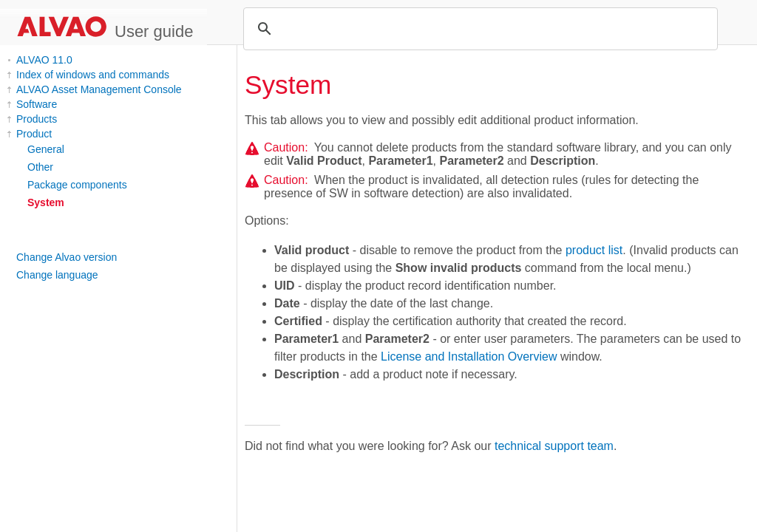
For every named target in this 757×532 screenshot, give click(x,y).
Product (34, 134)
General (46, 149)
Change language (57, 275)
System (46, 202)
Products (37, 119)
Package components (77, 185)
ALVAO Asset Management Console (99, 89)
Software (37, 104)
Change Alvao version (67, 257)
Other (40, 167)
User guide (154, 31)
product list (594, 250)
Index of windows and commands (93, 75)
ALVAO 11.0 (44, 60)
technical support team (554, 446)
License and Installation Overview (469, 357)
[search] (478, 29)
